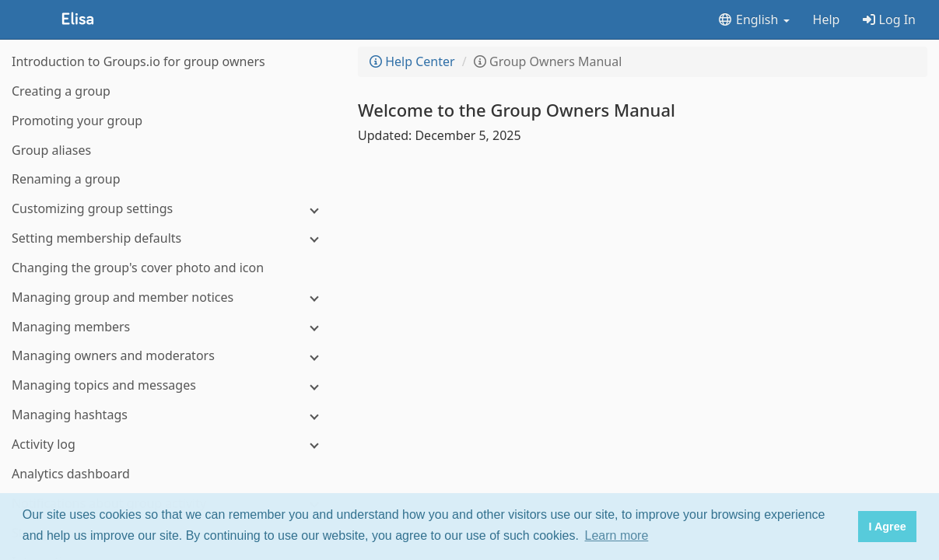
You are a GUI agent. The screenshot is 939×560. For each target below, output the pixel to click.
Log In (889, 19)
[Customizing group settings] (171, 209)
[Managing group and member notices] (171, 297)
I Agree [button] (887, 527)
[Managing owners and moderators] (171, 356)
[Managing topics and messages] (171, 385)
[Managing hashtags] (171, 415)
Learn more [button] (617, 535)
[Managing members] (171, 327)
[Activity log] (171, 444)
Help (827, 19)
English (753, 19)
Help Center (412, 61)
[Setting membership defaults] (171, 238)
